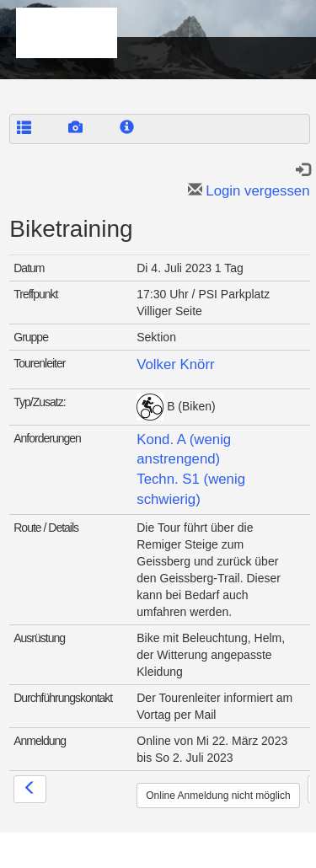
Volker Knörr (175, 364)
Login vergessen (249, 191)
